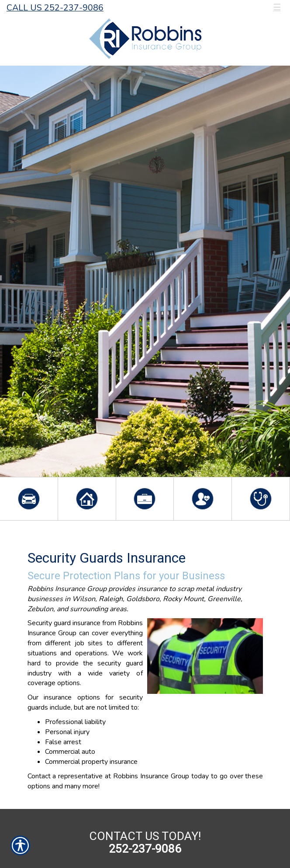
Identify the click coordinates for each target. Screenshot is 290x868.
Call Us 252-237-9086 (55, 8)
